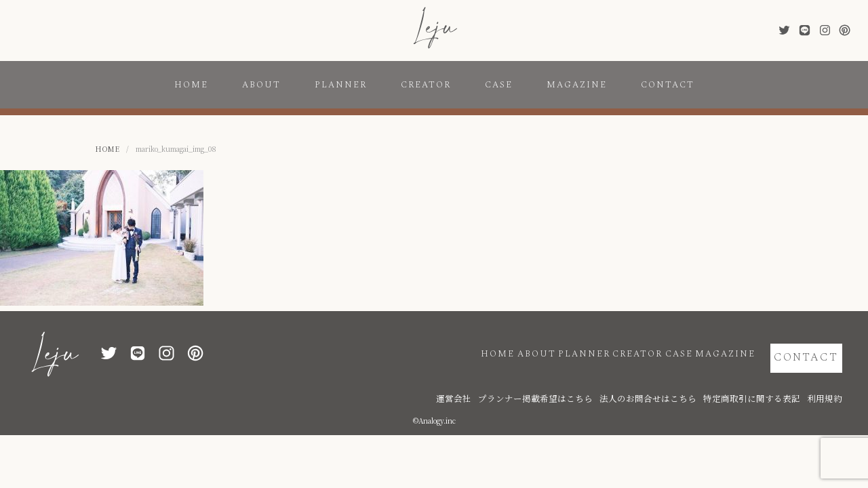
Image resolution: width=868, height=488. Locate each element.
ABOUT (261, 85)
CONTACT (668, 85)
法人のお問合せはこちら (690, 381)
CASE (499, 85)
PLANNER (341, 85)
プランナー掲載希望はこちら (601, 381)
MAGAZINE (577, 85)
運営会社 (537, 381)
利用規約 (829, 381)
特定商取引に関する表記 (771, 381)
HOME (191, 85)
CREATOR (426, 85)
